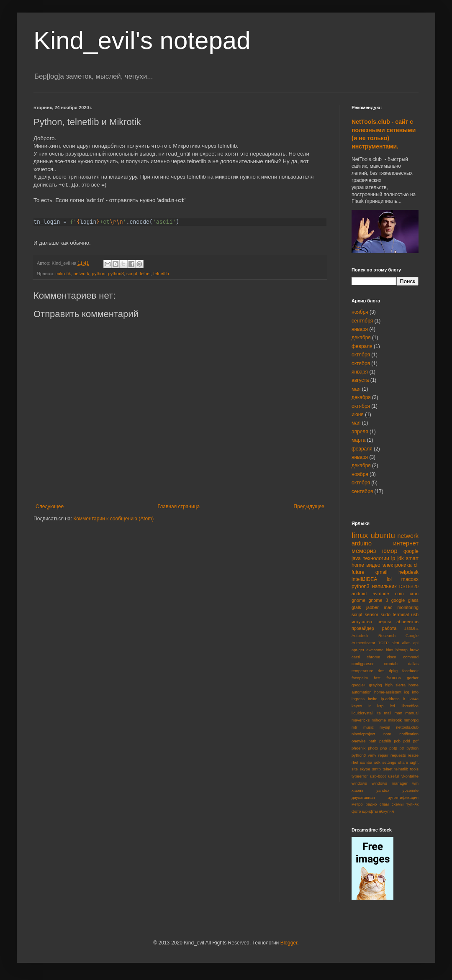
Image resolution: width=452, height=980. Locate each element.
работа (389, 628)
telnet (145, 274)
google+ (359, 685)
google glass (405, 600)
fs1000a (394, 678)
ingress (358, 699)
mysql (385, 727)
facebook (410, 671)
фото (356, 811)
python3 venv (364, 755)
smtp (376, 769)
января (360, 329)
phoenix (359, 748)
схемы (398, 804)
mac (388, 607)
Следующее (50, 507)
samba (366, 762)
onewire (359, 741)
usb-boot (378, 776)
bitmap (402, 650)
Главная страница (179, 507)
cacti (356, 657)
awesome (375, 650)
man (398, 713)
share (403, 762)
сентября (362, 321)
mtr (354, 727)
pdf (416, 741)
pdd (407, 741)
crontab (391, 664)
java (356, 558)
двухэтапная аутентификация (385, 797)
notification (409, 734)
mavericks (361, 720)
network (81, 274)
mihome (379, 720)
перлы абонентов (398, 622)
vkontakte (410, 776)
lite (378, 713)
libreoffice (410, 706)
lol (389, 579)
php (384, 748)
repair (384, 755)
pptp (393, 748)
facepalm (360, 678)
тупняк (412, 804)
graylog (375, 685)
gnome (358, 600)
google (411, 551)
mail (388, 713)
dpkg (393, 671)
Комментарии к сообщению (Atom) (113, 519)
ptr (402, 748)
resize (413, 755)
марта (358, 440)
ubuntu (383, 535)
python (98, 274)
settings (389, 762)
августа (360, 380)
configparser (363, 664)
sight (414, 762)
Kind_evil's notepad (142, 40)
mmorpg (411, 720)
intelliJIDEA (364, 579)
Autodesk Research (374, 636)
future (358, 572)
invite (372, 699)
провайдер (363, 628)
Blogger (289, 943)
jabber (372, 607)
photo (373, 748)
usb (415, 614)
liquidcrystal (362, 713)
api (416, 643)
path (373, 741)
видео (373, 565)
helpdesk (408, 572)
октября (361, 355)
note (387, 734)
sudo (386, 614)
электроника (397, 565)
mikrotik (63, 274)
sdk (377, 762)
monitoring (408, 607)
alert (395, 643)
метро (357, 804)
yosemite (411, 790)
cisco (392, 657)
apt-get (358, 650)
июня (358, 415)
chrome (373, 657)
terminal (401, 614)
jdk (400, 558)
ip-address (390, 699)
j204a (414, 699)
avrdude (381, 594)
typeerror (360, 776)
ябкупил (386, 811)
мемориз (364, 551)
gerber (413, 678)
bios (390, 650)
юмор (390, 551)
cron (414, 594)
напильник (384, 586)
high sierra (395, 685)
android (359, 594)
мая (356, 389)
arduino (362, 543)
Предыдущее (309, 507)
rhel (355, 762)
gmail (381, 572)
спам (384, 804)
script (132, 274)
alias (406, 643)
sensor (371, 614)
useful (393, 776)
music (369, 727)
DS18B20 (409, 586)
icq (407, 692)
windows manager (390, 783)
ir (404, 699)
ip (393, 558)
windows (359, 783)
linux (360, 535)
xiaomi (357, 790)
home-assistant (388, 692)
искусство (362, 622)
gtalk (356, 607)
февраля (362, 346)
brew (414, 650)
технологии (376, 558)
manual (412, 713)
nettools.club (407, 727)
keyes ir (361, 706)
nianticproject (363, 734)
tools (414, 769)
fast (377, 678)
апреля (360, 432)
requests (398, 755)
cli (416, 565)
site (355, 769)
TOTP (383, 643)
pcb (397, 741)
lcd (393, 706)
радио (371, 804)
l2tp (380, 706)
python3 (116, 274)
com (399, 594)
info (415, 692)
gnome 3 (379, 600)
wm (415, 783)
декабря (361, 338)
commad (411, 657)
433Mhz (411, 628)
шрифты (370, 811)
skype (365, 769)
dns (381, 671)
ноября (360, 312)
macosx (410, 579)
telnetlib (161, 274)
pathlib (385, 741)
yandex (383, 790)
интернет (406, 543)
